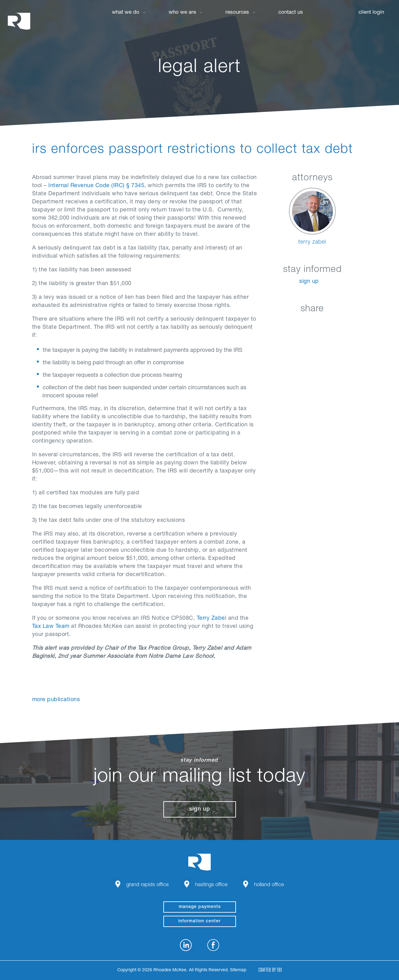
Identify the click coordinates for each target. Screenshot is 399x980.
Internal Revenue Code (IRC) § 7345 (96, 186)
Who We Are (182, 13)
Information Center (199, 921)
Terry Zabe (211, 619)
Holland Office (269, 885)
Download (343, 324)
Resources (237, 13)
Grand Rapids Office (147, 885)
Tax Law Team (51, 627)
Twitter (312, 324)
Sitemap (238, 970)
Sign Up (309, 282)
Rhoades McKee (19, 21)
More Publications (56, 700)
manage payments (200, 907)
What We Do (126, 13)
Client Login (371, 13)
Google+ (328, 324)
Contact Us (291, 13)
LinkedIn (281, 324)
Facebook (297, 324)
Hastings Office (211, 885)
